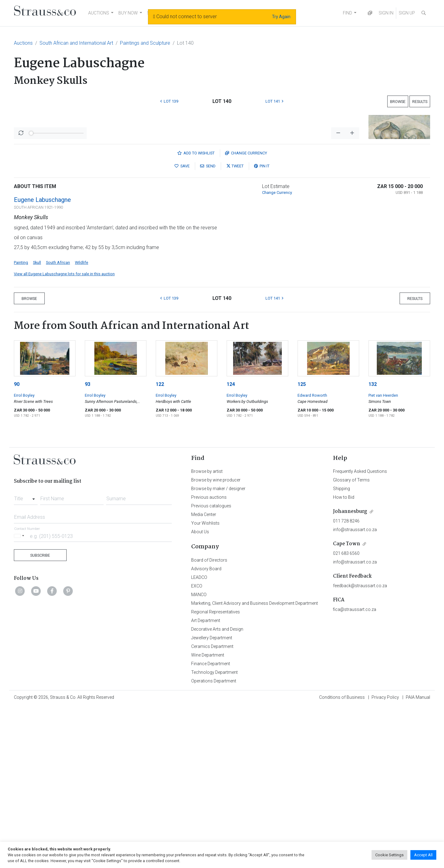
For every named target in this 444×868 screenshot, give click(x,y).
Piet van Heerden (383, 557)
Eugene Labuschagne (42, 361)
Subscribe (40, 717)
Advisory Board (206, 730)
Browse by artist (207, 633)
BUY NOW (128, 13)
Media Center (204, 676)
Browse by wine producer (216, 641)
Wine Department (208, 817)
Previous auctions (209, 659)
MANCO (199, 756)
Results (420, 102)
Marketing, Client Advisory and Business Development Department (255, 765)
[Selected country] (20, 697)
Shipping (341, 650)
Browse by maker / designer (218, 650)
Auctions (23, 43)
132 (373, 546)
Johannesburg (350, 673)
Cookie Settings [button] (389, 855)
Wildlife (82, 424)
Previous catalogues (211, 667)
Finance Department (211, 825)
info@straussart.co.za (355, 691)
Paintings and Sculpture (145, 43)
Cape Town (347, 705)
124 (231, 546)
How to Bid (344, 659)
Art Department (206, 782)
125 (302, 546)
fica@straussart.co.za (355, 771)
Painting (21, 424)
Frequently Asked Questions (360, 633)
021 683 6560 (346, 715)
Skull (37, 424)
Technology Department (214, 834)
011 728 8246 (346, 682)
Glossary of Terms (351, 641)
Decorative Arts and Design (217, 791)
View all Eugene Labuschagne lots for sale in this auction (64, 435)
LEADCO (199, 739)
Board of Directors (209, 722)
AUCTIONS (99, 13)
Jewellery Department (212, 799)
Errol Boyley (24, 557)
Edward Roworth (312, 557)
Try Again (281, 17)
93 (88, 546)
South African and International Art (76, 43)
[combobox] (26, 658)
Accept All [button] (423, 855)
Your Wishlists (205, 685)
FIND (347, 13)
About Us (200, 693)
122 (160, 546)
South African (58, 424)
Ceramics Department (212, 808)
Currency (246, 315)
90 (17, 546)
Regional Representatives (216, 773)
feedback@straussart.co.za (360, 747)
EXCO (197, 747)
